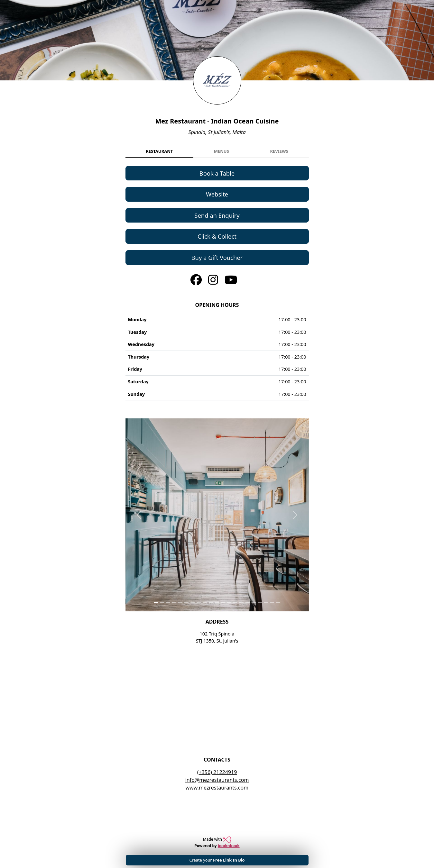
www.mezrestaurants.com (217, 788)
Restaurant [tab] (159, 151)
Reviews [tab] (279, 151)
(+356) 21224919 (217, 772)
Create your (217, 860)
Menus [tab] (222, 151)
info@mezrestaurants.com (217, 780)
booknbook (229, 846)
